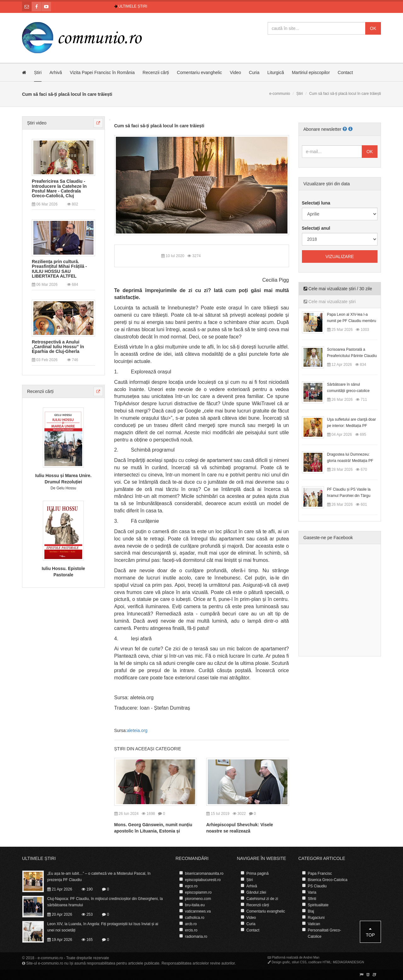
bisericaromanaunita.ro (204, 873)
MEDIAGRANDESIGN (348, 962)
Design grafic (281, 962)
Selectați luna (316, 203)
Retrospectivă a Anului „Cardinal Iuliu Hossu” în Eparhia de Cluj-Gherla (58, 347)
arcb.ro (191, 924)
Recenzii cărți (156, 72)
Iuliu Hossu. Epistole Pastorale (63, 572)
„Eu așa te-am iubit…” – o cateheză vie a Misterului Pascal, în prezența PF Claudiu (99, 877)
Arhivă (56, 72)
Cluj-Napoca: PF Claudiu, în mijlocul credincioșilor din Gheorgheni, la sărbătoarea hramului (105, 902)
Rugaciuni (316, 918)
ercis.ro (191, 930)
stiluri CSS (299, 962)
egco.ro (191, 886)
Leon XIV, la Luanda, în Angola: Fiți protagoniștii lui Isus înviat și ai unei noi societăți (103, 927)
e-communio (280, 94)
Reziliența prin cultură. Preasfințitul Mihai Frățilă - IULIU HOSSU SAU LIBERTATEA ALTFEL (59, 269)
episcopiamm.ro (199, 892)
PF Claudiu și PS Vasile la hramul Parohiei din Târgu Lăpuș (349, 496)
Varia (312, 892)
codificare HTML (320, 962)
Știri (38, 72)
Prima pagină (258, 873)
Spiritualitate (318, 905)
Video (236, 72)
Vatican (314, 924)
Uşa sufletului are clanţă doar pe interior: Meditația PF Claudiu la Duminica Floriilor (352, 426)
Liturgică (276, 72)
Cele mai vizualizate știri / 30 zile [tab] (338, 289)
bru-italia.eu (195, 905)
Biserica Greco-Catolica (328, 880)
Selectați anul (316, 228)
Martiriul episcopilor (311, 72)
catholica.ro (195, 918)
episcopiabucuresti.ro (203, 880)
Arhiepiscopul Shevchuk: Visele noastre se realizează (240, 828)
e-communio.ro (50, 958)
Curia (254, 72)
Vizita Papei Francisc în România (102, 72)
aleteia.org (137, 730)
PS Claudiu (317, 886)
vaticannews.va (198, 911)
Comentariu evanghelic (199, 72)
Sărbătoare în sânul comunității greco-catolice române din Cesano (348, 391)
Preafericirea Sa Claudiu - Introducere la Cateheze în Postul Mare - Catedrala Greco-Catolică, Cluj (59, 189)
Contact (345, 72)
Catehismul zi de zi (262, 899)
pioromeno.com (198, 899)
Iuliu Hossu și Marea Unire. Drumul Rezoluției (63, 479)
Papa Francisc (320, 873)
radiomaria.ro (196, 937)
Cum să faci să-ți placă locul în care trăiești (159, 126)
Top (370, 932)
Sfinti (312, 899)
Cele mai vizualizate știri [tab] (330, 302)
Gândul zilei (256, 892)
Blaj (311, 911)
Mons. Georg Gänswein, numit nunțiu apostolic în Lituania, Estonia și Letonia (153, 831)
